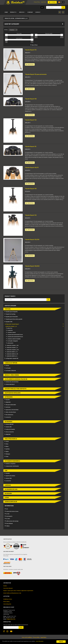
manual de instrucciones (12, 513)
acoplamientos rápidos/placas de (16, 380)
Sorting (6, 30)
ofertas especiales (11, 503)
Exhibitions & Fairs (8, 600)
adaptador (8, 403)
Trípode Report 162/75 (33, 168)
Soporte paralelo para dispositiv (16, 390)
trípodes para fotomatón (11, 318)
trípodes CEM (8, 323)
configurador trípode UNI (11, 360)
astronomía (10, 344)
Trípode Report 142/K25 (33, 267)
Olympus (7, 455)
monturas (7, 408)
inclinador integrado (12, 342)
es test (7, 515)
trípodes (8, 310)
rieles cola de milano (10, 413)
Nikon (6, 448)
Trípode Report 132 (32, 216)
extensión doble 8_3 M (12, 355)
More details (31, 65)
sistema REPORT (9, 425)
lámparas (8, 486)
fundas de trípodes (10, 430)
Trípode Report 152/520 (33, 241)
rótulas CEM (8, 479)
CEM (6, 472)
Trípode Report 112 (31, 147)
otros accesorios (9, 433)
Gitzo (6, 445)
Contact (38, 12)
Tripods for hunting (10, 315)
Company (30, 12)
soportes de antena (10, 477)
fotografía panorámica (12, 462)
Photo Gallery (7, 603)
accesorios (8, 418)
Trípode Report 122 (32, 120)
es (60, 2)
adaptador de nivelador (13, 394)
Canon (7, 443)
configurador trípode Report (34, 325)
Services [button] (22, 12)
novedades (8, 495)
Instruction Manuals (8, 589)
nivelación (9, 332)
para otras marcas (11, 440)
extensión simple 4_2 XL (12, 351)
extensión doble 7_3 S (11, 353)
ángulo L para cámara (12, 376)
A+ (60, 12)
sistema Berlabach (10, 385)
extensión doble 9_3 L (11, 357)
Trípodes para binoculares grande (13, 320)
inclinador (8, 369)
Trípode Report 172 (32, 50)
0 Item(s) (52, 2)
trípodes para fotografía (11, 313)
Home (6, 12)
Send (21, 628)
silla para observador (10, 406)
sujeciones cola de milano (11, 411)
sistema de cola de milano (11, 383)
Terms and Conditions (27, 638)
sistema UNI (8, 428)
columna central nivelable (13, 340)
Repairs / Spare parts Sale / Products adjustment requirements (18, 592)
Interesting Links (7, 605)
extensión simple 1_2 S (35, 328)
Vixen (6, 458)
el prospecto (9, 517)
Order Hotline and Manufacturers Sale (12, 594)
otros (7, 499)
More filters (34, 45)
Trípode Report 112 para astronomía (38, 74)
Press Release (9, 525)
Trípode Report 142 (32, 190)
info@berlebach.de (11, 620)
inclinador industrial (10, 372)
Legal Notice (44, 2)
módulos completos (10, 465)
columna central (11, 334)
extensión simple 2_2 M (12, 347)
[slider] (6, 35)
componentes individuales (12, 467)
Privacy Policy (37, 2)
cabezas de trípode (11, 364)
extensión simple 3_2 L (12, 349)
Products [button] (13, 12)
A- (63, 12)
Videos (7, 527)
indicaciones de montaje (12, 522)
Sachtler (7, 450)
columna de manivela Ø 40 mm (14, 338)
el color (7, 520)
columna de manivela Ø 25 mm (14, 336)
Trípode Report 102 (32, 99)
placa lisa (9, 329)
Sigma (7, 453)
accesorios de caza (11, 490)
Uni (6, 510)
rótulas (7, 367)
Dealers (5, 587)
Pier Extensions (9, 416)
